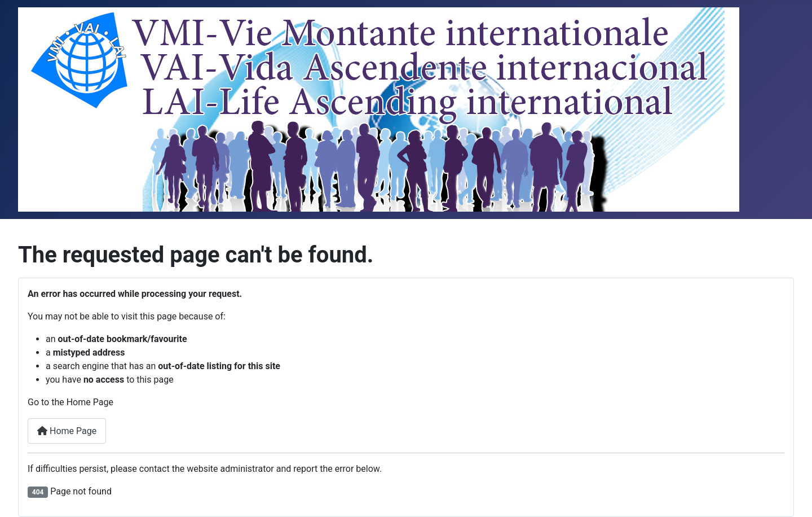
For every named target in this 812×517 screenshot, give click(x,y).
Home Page (67, 431)
